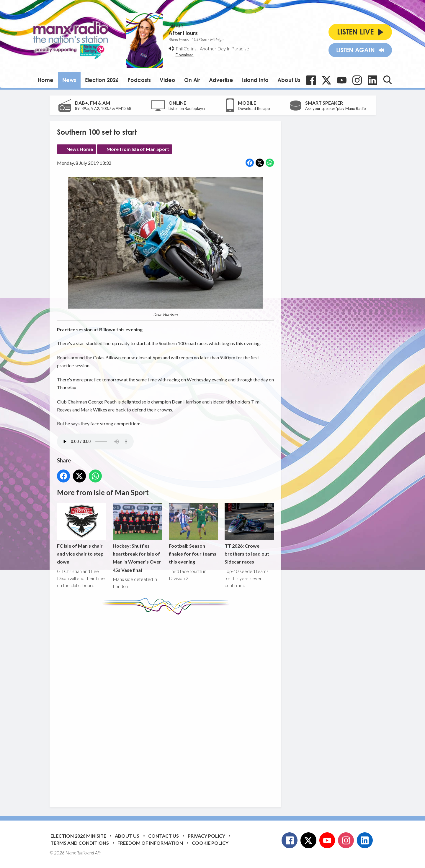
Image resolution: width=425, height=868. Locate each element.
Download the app (254, 108)
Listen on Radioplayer (187, 108)
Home (46, 80)
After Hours (183, 33)
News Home (80, 149)
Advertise (221, 80)
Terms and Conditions (80, 843)
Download (185, 55)
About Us (289, 80)
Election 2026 (102, 80)
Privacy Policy (206, 836)
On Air (192, 80)
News (69, 80)
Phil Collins (186, 48)
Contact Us (164, 836)
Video (167, 80)
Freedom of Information (150, 843)
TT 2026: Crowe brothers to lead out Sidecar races (249, 534)
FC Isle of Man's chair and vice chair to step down (82, 534)
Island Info (255, 80)
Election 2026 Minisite (78, 836)
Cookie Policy (210, 843)
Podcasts (139, 80)
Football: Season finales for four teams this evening (193, 534)
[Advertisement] (168, 706)
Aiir (98, 853)
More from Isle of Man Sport (138, 149)
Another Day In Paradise (224, 48)
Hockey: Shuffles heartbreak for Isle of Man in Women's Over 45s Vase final (137, 538)
